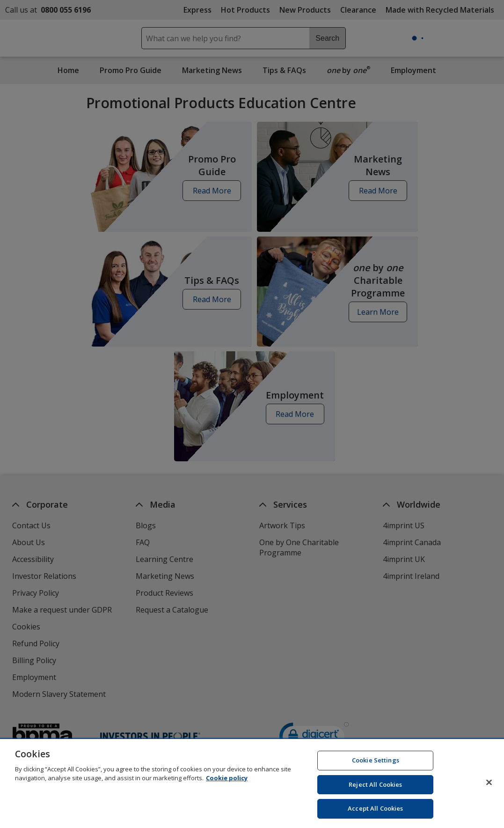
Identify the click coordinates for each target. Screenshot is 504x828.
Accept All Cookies (375, 816)
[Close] (489, 790)
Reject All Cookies (375, 792)
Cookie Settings (376, 768)
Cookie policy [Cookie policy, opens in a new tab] (227, 786)
